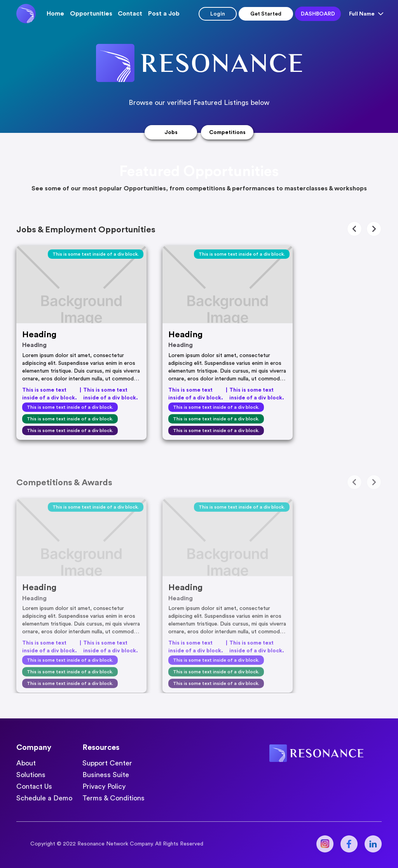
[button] (91, 14)
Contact (130, 14)
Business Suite (106, 775)
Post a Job (164, 14)
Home (55, 14)
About (26, 763)
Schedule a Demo (44, 798)
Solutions (31, 775)
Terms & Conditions (113, 798)
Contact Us (34, 786)
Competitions (227, 132)
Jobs (171, 132)
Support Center (107, 763)
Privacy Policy (104, 786)
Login (218, 14)
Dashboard (318, 14)
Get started (266, 14)
